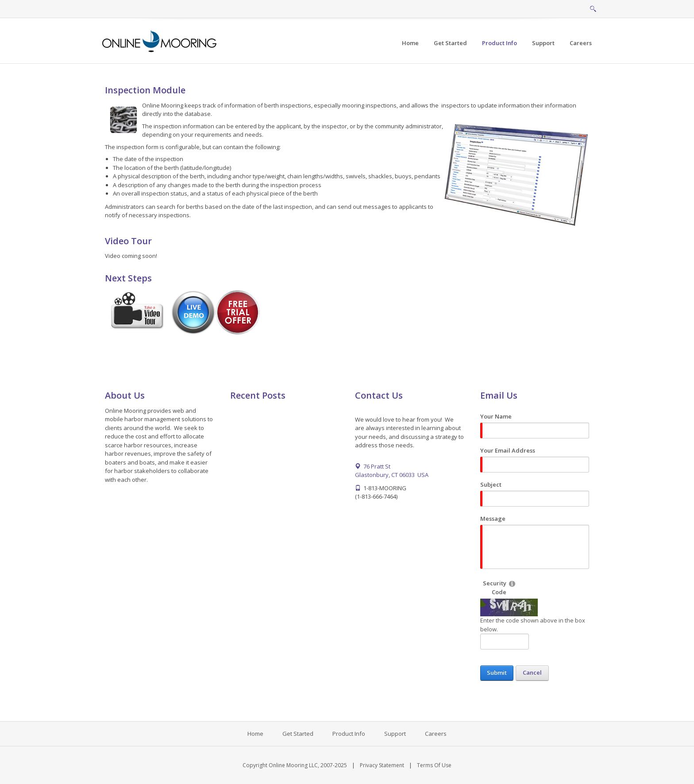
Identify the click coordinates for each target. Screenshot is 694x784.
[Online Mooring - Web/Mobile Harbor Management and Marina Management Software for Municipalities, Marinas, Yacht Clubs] (160, 40)
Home (255, 734)
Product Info (349, 734)
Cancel (532, 673)
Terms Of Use (434, 765)
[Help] (512, 583)
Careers (436, 734)
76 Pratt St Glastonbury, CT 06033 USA (392, 471)
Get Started (298, 734)
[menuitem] (450, 43)
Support (395, 734)
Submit (497, 673)
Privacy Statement (382, 765)
